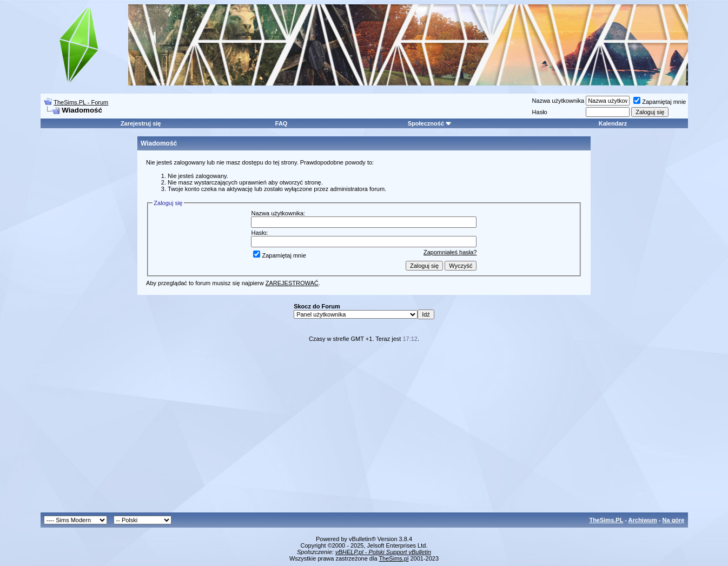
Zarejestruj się (141, 123)
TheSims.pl (393, 558)
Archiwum (643, 520)
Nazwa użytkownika (558, 101)
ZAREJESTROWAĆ (292, 283)
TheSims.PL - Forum (81, 102)
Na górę (674, 520)
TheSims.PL (606, 520)
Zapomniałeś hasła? (450, 252)
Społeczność (430, 123)
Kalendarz (613, 123)
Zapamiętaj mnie (660, 102)
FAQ (282, 123)
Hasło (540, 112)
